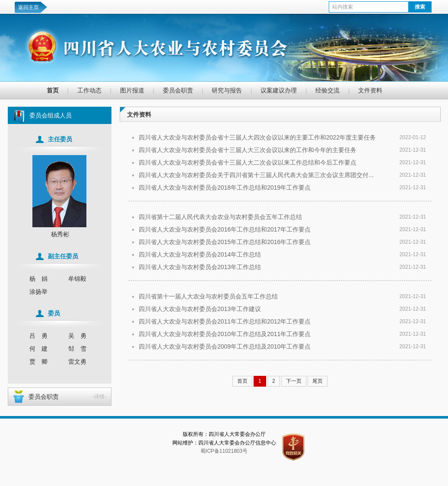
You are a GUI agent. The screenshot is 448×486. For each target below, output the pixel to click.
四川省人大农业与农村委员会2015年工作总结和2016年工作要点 (225, 242)
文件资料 (370, 90)
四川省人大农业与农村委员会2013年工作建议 (200, 309)
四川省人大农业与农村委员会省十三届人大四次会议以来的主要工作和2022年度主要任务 (257, 137)
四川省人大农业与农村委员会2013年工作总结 (200, 267)
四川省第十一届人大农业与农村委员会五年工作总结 (208, 296)
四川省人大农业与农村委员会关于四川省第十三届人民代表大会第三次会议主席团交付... (256, 175)
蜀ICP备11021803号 (224, 451)
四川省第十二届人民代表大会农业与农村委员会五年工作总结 (220, 217)
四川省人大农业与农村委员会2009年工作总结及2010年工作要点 (225, 346)
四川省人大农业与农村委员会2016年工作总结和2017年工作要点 (225, 229)
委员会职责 (178, 90)
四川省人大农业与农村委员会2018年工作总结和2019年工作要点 (225, 187)
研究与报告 (227, 90)
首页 (53, 90)
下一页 (294, 381)
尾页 (318, 381)
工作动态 (89, 90)
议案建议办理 (279, 90)
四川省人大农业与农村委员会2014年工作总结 (200, 254)
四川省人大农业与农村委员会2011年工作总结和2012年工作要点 (225, 321)
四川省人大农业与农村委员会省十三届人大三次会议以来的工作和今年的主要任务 (248, 150)
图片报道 (132, 90)
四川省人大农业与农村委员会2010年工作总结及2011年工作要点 (225, 334)
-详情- (100, 397)
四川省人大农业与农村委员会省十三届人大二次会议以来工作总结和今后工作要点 (248, 162)
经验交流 (327, 90)
